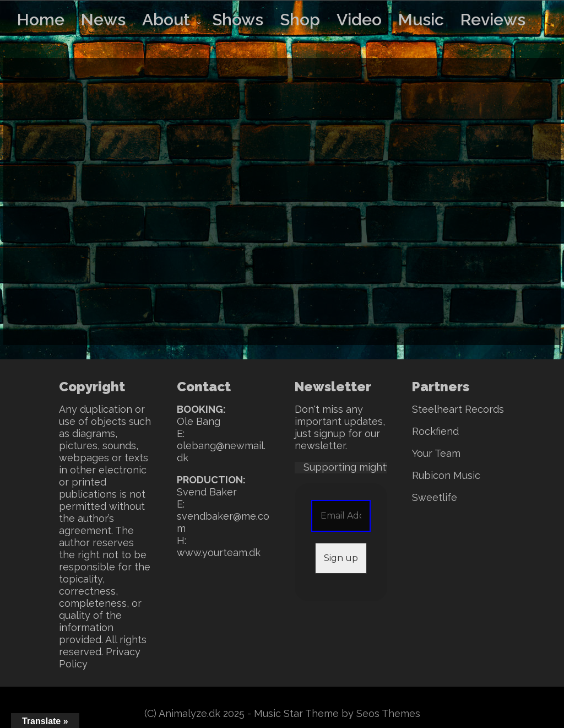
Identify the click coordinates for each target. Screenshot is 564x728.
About (166, 20)
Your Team (436, 453)
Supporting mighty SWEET (367, 467)
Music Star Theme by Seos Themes (337, 713)
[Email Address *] (341, 516)
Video (359, 20)
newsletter (320, 446)
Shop (300, 20)
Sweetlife (435, 497)
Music (421, 20)
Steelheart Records (458, 409)
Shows (238, 20)
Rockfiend (435, 431)
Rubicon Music (446, 475)
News (103, 20)
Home (41, 20)
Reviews (493, 20)
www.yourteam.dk (219, 552)
